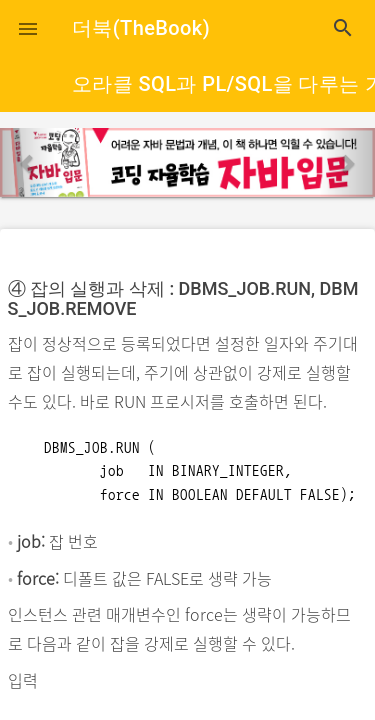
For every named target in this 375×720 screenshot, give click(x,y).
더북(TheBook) (141, 28)
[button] (28, 28)
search (343, 28)
